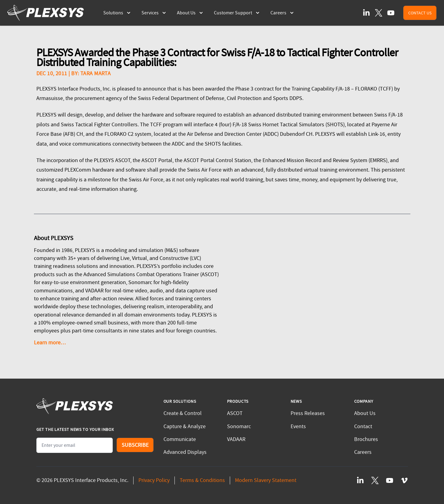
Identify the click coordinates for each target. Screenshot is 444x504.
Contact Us (420, 13)
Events (298, 426)
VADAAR (236, 439)
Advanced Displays (185, 452)
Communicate (180, 439)
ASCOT (235, 413)
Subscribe (135, 445)
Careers (363, 452)
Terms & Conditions (202, 480)
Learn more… (50, 343)
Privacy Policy (154, 480)
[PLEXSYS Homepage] (46, 13)
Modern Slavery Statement (266, 480)
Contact (363, 426)
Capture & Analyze (185, 426)
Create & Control (183, 413)
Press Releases (308, 413)
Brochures (366, 439)
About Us (365, 413)
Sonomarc (239, 426)
